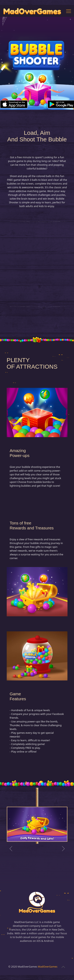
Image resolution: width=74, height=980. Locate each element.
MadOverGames (48, 967)
